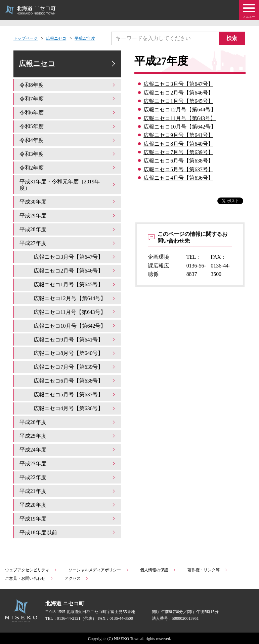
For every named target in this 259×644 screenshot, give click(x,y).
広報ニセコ (56, 38)
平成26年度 (68, 422)
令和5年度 (68, 127)
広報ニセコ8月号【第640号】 (178, 144)
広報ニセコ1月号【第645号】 (178, 101)
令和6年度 (68, 113)
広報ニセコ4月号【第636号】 (178, 178)
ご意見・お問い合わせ (29, 577)
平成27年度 (85, 38)
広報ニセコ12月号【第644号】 (180, 110)
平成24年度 (68, 449)
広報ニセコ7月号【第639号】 (178, 152)
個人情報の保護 (158, 569)
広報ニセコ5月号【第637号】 (178, 169)
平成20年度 (68, 504)
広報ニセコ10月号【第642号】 (180, 127)
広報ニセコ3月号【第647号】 (178, 84)
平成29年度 (68, 216)
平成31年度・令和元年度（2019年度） (68, 185)
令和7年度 (68, 99)
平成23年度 (68, 463)
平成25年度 (68, 436)
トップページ (26, 38)
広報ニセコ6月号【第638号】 (178, 161)
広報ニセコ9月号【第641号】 (178, 135)
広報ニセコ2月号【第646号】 (178, 93)
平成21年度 (68, 490)
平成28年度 (68, 230)
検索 (232, 38)
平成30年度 (68, 202)
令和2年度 (68, 168)
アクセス (77, 577)
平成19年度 (68, 518)
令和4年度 (68, 140)
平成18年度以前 (68, 531)
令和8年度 (68, 86)
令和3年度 (68, 154)
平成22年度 (68, 477)
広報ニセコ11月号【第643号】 (180, 118)
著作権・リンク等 (208, 569)
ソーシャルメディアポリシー (99, 569)
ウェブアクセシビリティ (31, 569)
